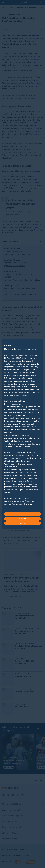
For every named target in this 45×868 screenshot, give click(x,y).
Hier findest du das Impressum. (18, 498)
